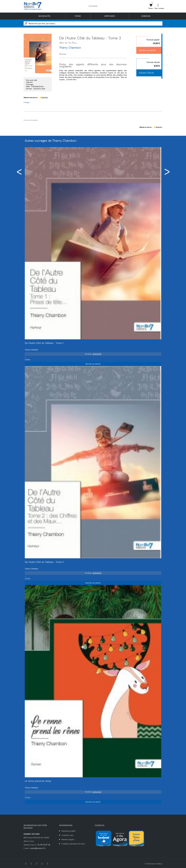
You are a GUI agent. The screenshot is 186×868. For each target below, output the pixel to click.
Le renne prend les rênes (38, 781)
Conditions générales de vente (73, 844)
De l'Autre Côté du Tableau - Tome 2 (44, 562)
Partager (27, 102)
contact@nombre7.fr (38, 848)
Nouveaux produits (69, 831)
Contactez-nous (67, 835)
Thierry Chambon (70, 48)
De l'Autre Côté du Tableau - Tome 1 (44, 343)
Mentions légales (68, 839)
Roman (63, 54)
